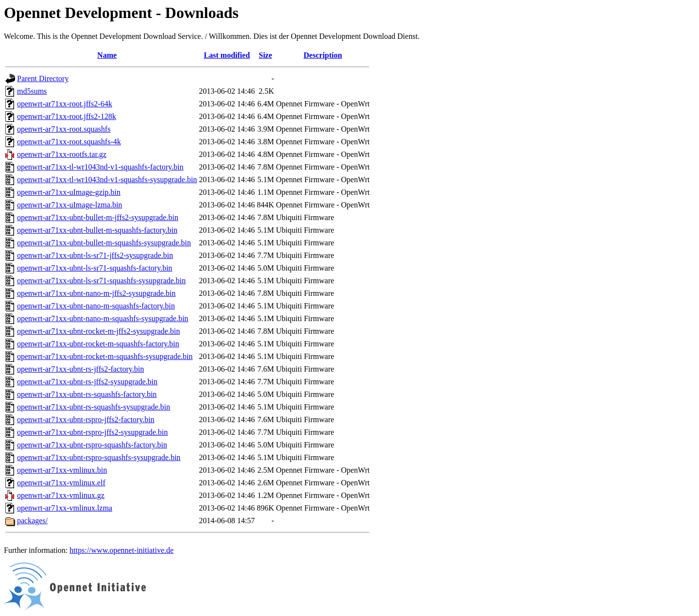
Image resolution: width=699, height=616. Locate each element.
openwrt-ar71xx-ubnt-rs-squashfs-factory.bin (87, 394)
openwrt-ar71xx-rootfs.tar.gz (62, 154)
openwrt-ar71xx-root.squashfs (64, 129)
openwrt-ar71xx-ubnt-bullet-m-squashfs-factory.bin (97, 230)
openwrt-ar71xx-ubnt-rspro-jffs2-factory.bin (86, 419)
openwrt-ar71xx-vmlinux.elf (61, 483)
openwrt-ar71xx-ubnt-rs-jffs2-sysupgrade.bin (87, 382)
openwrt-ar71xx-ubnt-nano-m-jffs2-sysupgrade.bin (96, 293)
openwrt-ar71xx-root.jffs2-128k (67, 116)
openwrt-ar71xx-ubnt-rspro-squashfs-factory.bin (92, 445)
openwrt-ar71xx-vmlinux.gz (61, 495)
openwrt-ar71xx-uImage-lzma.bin (70, 205)
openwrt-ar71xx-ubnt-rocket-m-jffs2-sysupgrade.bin (98, 331)
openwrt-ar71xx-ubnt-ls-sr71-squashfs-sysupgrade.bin (101, 281)
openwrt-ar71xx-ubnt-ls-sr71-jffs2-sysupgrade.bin (95, 255)
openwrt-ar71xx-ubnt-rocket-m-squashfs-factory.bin (98, 344)
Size (265, 55)
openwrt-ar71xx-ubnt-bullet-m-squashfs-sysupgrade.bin (104, 243)
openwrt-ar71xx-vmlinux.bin (62, 470)
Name (107, 55)
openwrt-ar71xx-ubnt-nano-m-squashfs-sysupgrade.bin (103, 318)
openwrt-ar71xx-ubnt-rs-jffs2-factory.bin (80, 369)
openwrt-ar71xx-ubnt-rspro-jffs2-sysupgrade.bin (92, 432)
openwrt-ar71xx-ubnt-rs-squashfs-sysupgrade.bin (94, 407)
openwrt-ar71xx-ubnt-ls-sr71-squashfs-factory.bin (95, 268)
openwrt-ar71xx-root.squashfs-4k (69, 142)
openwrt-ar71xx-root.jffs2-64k (65, 104)
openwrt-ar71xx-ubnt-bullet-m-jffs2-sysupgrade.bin (98, 217)
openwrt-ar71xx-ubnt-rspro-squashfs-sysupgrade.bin (99, 457)
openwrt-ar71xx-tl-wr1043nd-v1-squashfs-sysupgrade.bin (107, 180)
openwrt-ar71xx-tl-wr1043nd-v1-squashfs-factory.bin (100, 167)
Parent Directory (43, 78)
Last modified (227, 55)
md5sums (32, 91)
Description (323, 55)
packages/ (32, 521)
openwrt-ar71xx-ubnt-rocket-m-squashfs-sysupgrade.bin (105, 356)
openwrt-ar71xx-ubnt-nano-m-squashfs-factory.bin (96, 306)
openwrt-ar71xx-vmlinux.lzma (65, 508)
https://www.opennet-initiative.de (122, 550)
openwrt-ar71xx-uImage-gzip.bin (69, 192)
